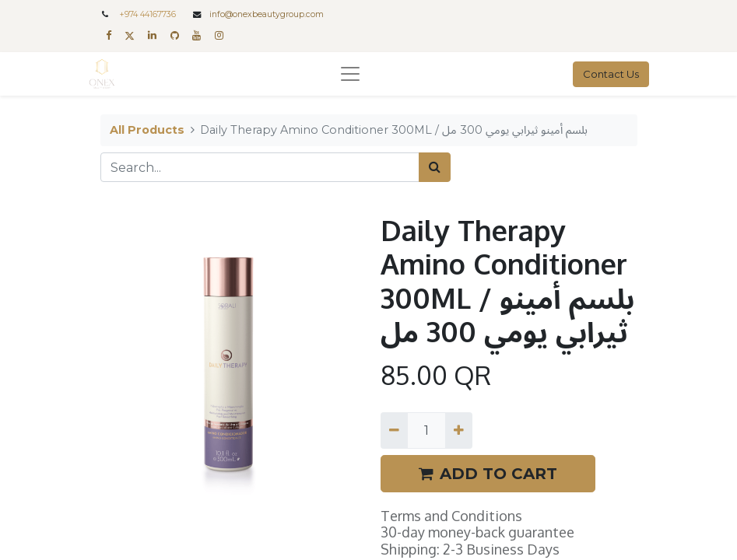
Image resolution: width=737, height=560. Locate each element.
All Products (147, 130)
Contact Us (611, 74)
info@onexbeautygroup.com (267, 14)
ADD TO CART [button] (488, 474)
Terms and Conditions (451, 516)
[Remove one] (394, 430)
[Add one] (459, 430)
